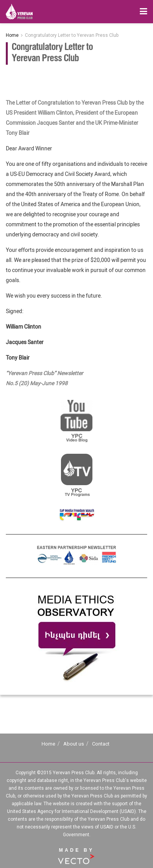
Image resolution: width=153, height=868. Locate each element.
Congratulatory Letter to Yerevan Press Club (72, 35)
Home (12, 35)
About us (74, 744)
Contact (101, 744)
